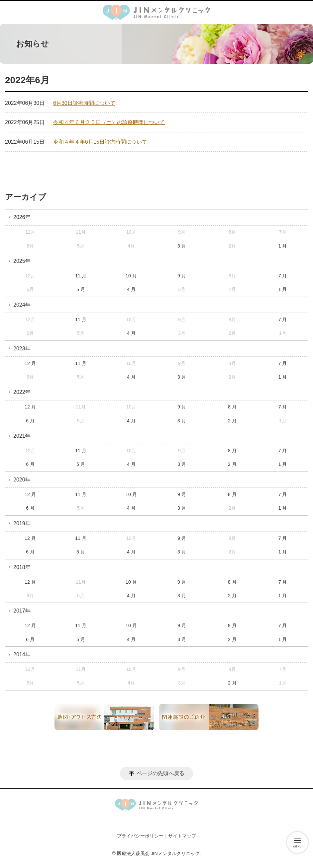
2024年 (22, 305)
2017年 (22, 611)
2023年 (22, 349)
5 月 (81, 289)
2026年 (22, 217)
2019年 (22, 523)
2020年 (22, 480)
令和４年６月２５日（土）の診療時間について (109, 122)
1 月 (283, 246)
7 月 (283, 276)
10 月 (131, 276)
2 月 (232, 421)
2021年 (22, 436)
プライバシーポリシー (140, 836)
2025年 (22, 261)
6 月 (30, 421)
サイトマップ (182, 836)
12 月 (30, 363)
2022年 (22, 392)
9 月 (182, 276)
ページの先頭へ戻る (160, 773)
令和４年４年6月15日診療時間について (100, 142)
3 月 (182, 246)
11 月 (81, 276)
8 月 (232, 407)
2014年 (22, 654)
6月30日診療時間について (84, 103)
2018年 (22, 567)
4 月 (131, 289)
